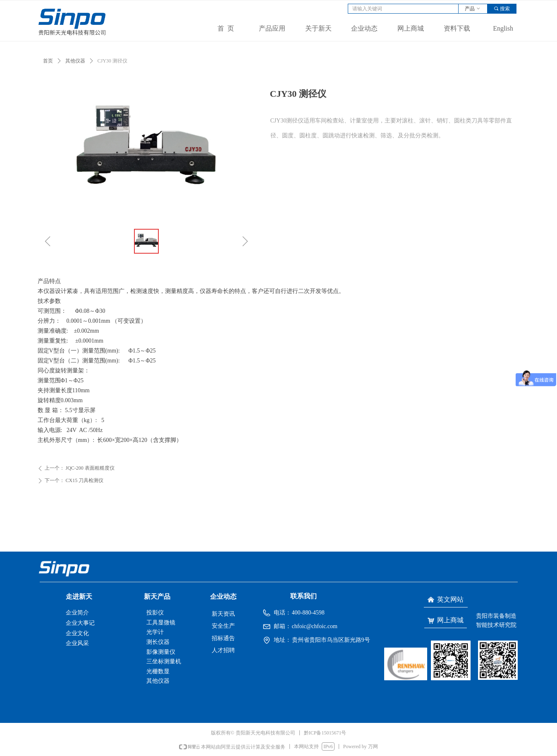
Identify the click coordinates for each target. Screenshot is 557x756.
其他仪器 (75, 61)
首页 (48, 61)
